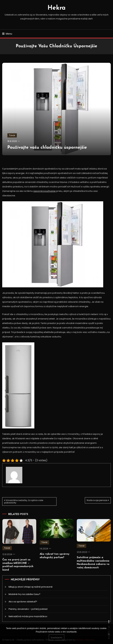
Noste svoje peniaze (97, 500)
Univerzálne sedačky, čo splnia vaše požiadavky (24, 501)
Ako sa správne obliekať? (23, 602)
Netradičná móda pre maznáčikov (28, 616)
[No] (109, 634)
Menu (7, 34)
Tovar (12, 135)
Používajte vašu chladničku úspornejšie (47, 148)
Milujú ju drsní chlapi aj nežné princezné (31, 587)
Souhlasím (56, 638)
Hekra (57, 8)
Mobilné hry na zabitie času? (24, 594)
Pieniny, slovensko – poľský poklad (28, 609)
